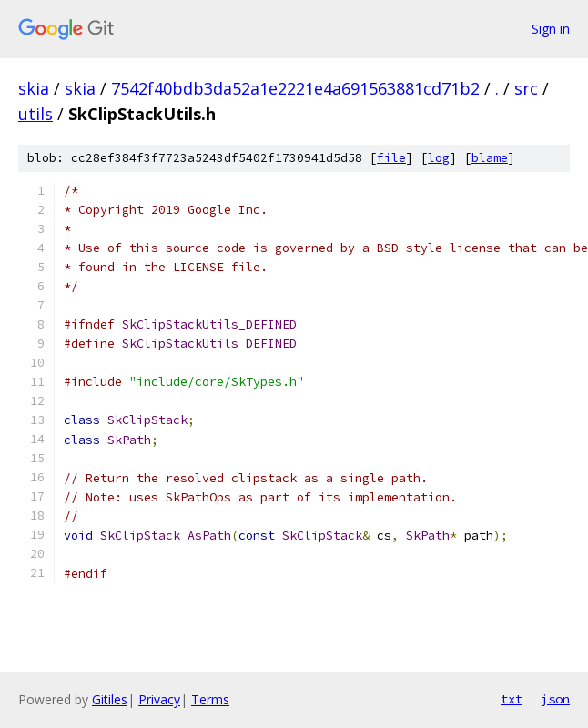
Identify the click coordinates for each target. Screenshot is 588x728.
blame (490, 158)
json (555, 699)
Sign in (551, 29)
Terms (210, 699)
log (439, 158)
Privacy (159, 699)
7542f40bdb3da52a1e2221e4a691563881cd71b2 (295, 88)
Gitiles (110, 699)
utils (35, 114)
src (526, 88)
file (391, 158)
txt (512, 699)
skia (34, 88)
